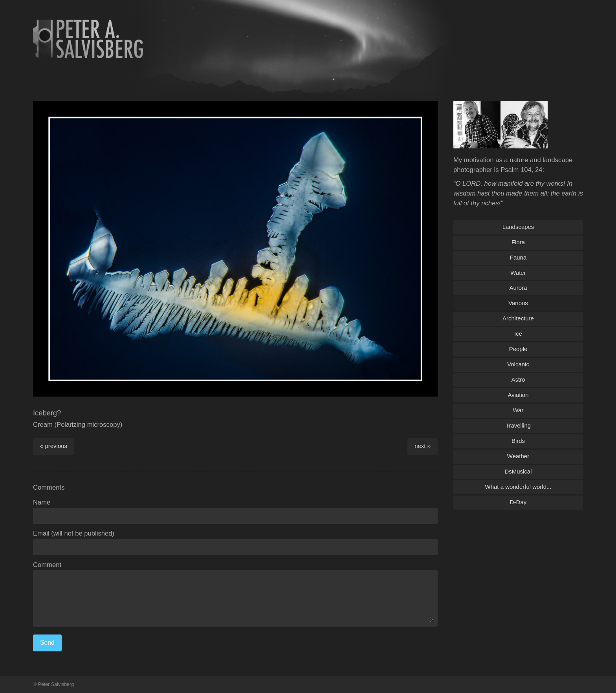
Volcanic (518, 364)
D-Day (518, 502)
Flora (518, 242)
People (518, 349)
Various (518, 303)
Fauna (518, 257)
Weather (518, 456)
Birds (518, 441)
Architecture (518, 318)
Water (518, 273)
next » (423, 446)
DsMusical (518, 471)
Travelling (518, 425)
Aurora (518, 288)
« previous (54, 446)
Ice (518, 334)
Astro (518, 379)
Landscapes (518, 227)
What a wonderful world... (518, 487)
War (518, 410)
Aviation (518, 395)
